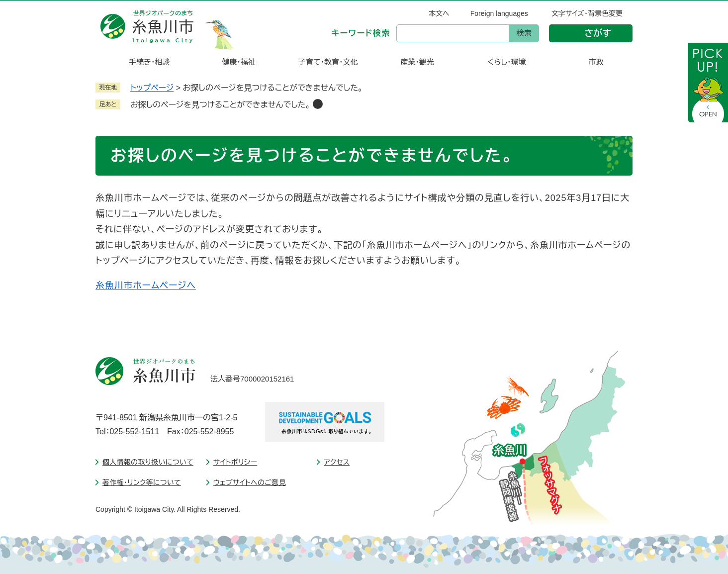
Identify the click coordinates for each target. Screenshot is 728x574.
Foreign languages (499, 13)
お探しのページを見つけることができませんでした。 (220, 105)
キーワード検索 (361, 33)
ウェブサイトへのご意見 (250, 482)
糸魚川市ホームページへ (146, 286)
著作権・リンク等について (142, 482)
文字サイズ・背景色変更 (587, 13)
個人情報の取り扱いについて (148, 462)
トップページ (152, 88)
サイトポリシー (235, 462)
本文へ (439, 13)
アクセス (337, 462)
